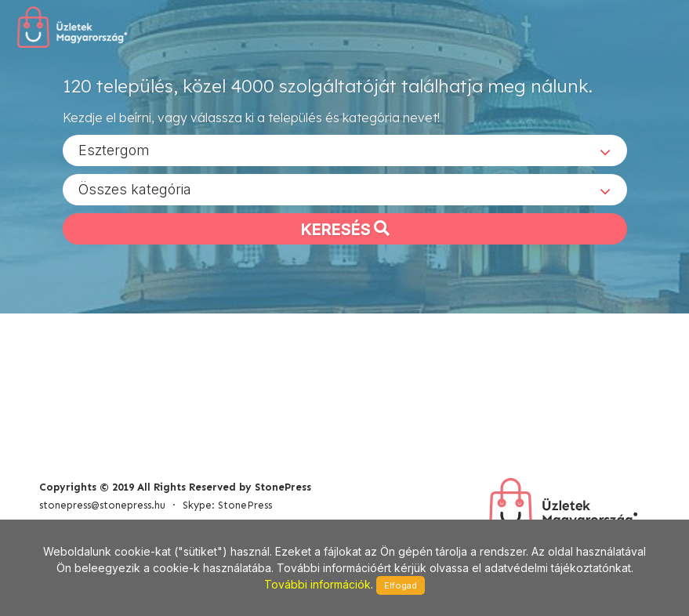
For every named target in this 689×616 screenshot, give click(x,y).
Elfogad (401, 585)
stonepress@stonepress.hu (102, 505)
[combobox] (345, 150)
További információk (317, 584)
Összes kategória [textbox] (135, 188)
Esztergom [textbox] (114, 149)
